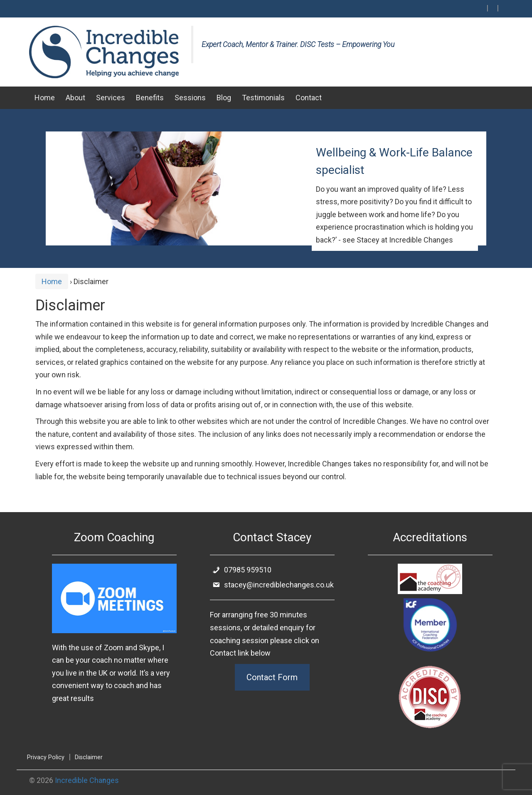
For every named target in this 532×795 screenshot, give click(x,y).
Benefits (150, 98)
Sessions (190, 98)
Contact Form (272, 677)
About (75, 98)
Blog (224, 98)
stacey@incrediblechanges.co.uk (273, 585)
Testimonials (263, 98)
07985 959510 (242, 570)
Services (111, 98)
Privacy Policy (46, 757)
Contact (309, 98)
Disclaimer (89, 757)
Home (45, 98)
